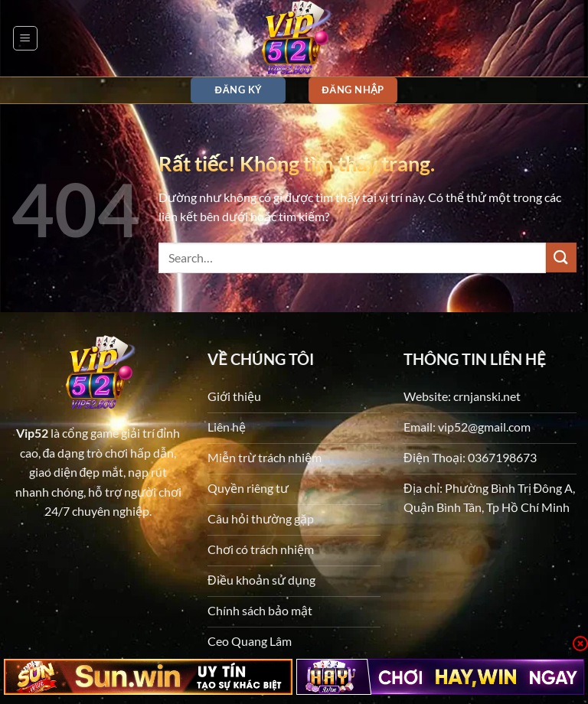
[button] (25, 38)
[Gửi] (561, 257)
